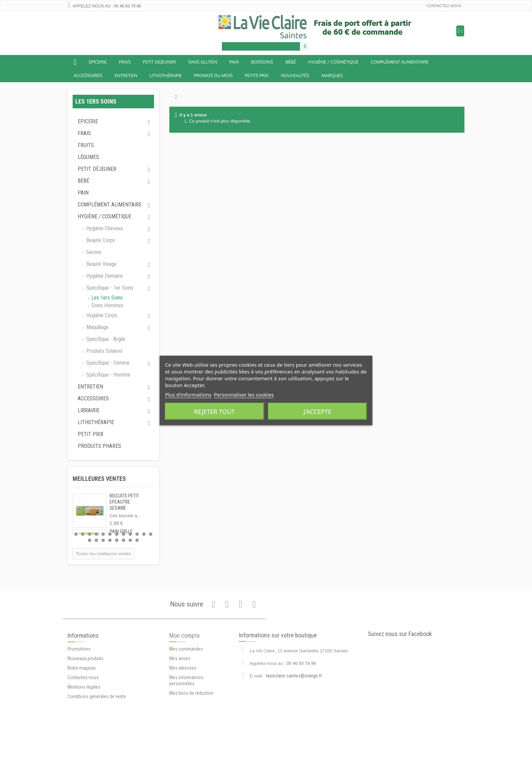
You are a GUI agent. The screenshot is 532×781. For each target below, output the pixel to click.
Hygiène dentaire (104, 276)
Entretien (126, 75)
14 (96, 540)
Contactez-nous (444, 6)
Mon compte (185, 686)
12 (151, 534)
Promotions (79, 703)
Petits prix (257, 75)
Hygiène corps (101, 315)
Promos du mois (213, 75)
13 (90, 540)
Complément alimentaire (400, 62)
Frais (125, 62)
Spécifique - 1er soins (109, 288)
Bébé (83, 181)
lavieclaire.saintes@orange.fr (294, 715)
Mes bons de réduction (191, 744)
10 (137, 534)
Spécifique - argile (105, 339)
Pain (234, 62)
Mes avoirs (180, 709)
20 (137, 540)
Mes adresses (183, 719)
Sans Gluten (202, 62)
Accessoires (88, 75)
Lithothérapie (166, 75)
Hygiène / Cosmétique (333, 62)
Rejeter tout (214, 412)
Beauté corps (100, 240)
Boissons (262, 62)
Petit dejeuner (159, 62)
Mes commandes (186, 700)
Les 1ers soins (106, 298)
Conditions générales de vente (97, 750)
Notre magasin (82, 722)
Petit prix (91, 434)
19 (130, 540)
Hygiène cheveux (104, 228)
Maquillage (97, 327)
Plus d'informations (188, 395)
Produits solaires (104, 351)
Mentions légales (84, 741)
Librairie (89, 410)
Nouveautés (295, 75)
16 (110, 540)
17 (117, 540)
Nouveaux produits (85, 712)
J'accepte (318, 412)
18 (123, 540)
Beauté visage (101, 264)
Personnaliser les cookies (244, 395)
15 (103, 540)
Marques (332, 75)
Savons (93, 252)
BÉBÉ (291, 62)
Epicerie (98, 62)
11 (144, 534)
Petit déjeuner (97, 169)
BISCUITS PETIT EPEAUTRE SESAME (124, 502)
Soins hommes (107, 305)
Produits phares (99, 446)
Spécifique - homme (108, 375)
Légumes (88, 157)
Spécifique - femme (107, 363)
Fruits (86, 145)
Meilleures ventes (99, 479)
